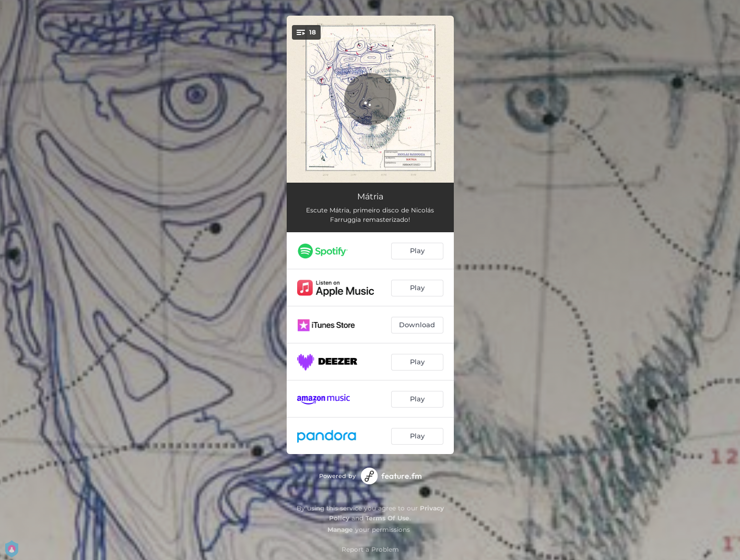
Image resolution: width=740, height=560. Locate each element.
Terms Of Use (387, 518)
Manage (340, 529)
